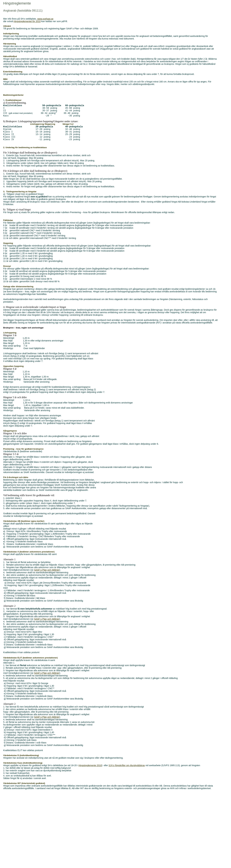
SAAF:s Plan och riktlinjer (47, 576)
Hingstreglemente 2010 (90, 771)
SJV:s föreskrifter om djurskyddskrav (127, 771)
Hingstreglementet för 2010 (27, 21)
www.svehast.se (45, 19)
